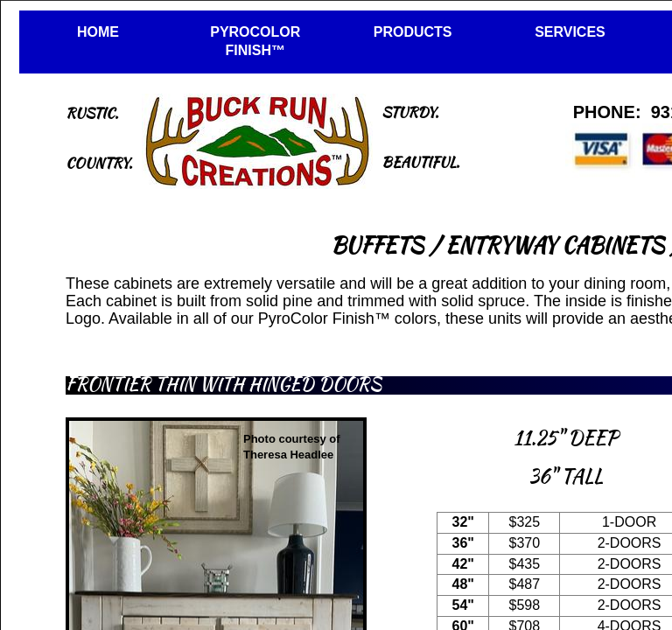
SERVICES (570, 32)
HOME (98, 32)
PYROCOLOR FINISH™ (255, 41)
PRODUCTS (413, 32)
